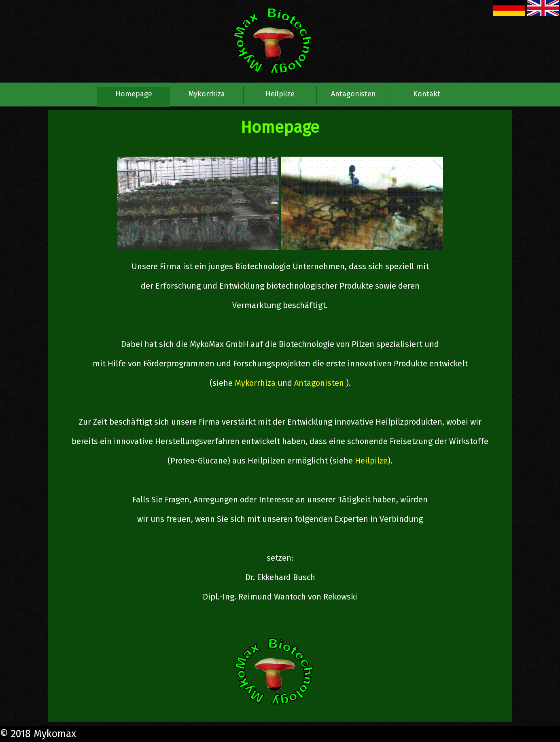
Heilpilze (280, 94)
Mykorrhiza (207, 94)
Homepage (134, 94)
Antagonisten (353, 94)
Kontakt (427, 94)
